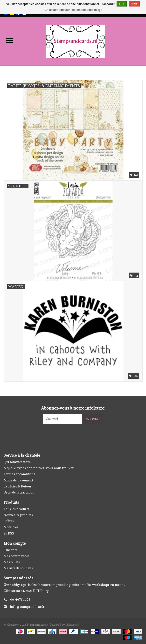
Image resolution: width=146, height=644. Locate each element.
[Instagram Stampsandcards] (77, 434)
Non (134, 4)
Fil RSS (9, 533)
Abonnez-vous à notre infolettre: (73, 408)
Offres (9, 521)
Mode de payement (18, 480)
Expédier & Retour (17, 486)
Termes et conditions (19, 474)
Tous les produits (16, 509)
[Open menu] (9, 40)
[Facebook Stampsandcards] (69, 434)
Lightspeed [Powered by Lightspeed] (72, 625)
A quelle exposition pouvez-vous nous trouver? (39, 468)
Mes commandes (17, 556)
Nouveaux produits (18, 515)
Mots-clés (11, 527)
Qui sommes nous (17, 462)
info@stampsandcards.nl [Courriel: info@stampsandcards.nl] (29, 607)
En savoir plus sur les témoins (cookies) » (73, 10)
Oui (122, 4)
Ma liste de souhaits (18, 568)
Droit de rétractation (19, 492)
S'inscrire (11, 550)
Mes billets (12, 562)
